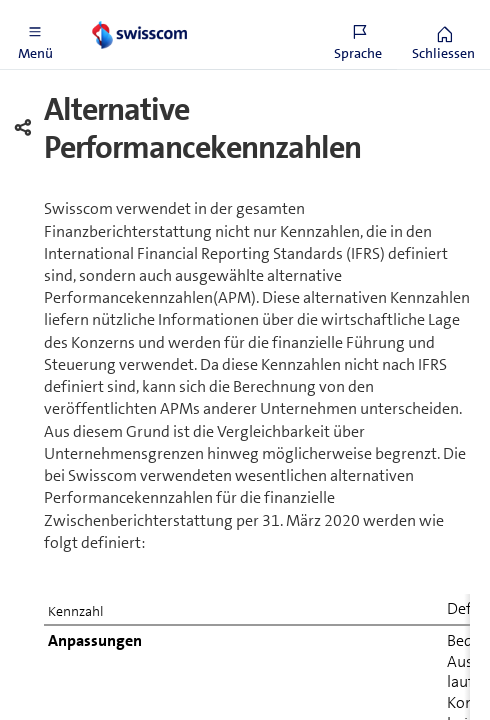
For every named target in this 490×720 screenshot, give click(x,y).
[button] (35, 35)
